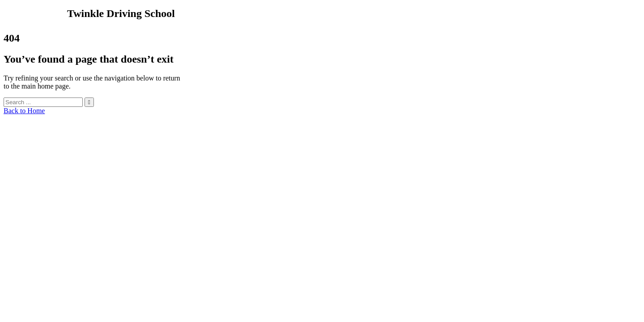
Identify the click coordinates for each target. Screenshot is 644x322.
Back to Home (24, 111)
